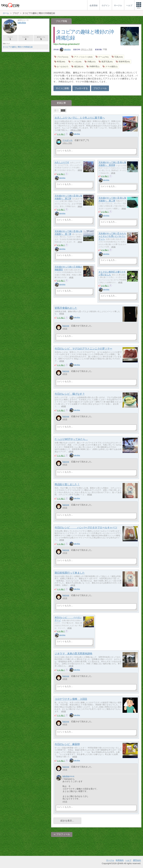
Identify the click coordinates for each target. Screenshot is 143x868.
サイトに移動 (62, 88)
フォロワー (26, 38)
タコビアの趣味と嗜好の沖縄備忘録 (18, 47)
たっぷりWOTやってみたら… (71, 439)
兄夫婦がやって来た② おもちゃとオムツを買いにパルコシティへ (112, 236)
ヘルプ (128, 860)
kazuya (66, 326)
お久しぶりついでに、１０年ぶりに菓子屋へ (80, 118)
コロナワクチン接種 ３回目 (71, 699)
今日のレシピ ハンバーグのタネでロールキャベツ (86, 528)
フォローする (81, 88)
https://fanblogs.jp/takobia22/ (67, 44)
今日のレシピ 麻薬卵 (67, 744)
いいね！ (61, 134)
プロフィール (100, 88)
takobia (65, 49)
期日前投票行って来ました (70, 573)
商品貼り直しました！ (67, 484)
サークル (110, 860)
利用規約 (120, 860)
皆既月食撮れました (66, 308)
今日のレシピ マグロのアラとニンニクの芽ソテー (83, 349)
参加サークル (41, 38)
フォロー (10, 38)
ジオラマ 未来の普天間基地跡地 (73, 654)
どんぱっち (67, 140)
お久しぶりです (62, 162)
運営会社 (137, 860)
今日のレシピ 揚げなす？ (70, 394)
